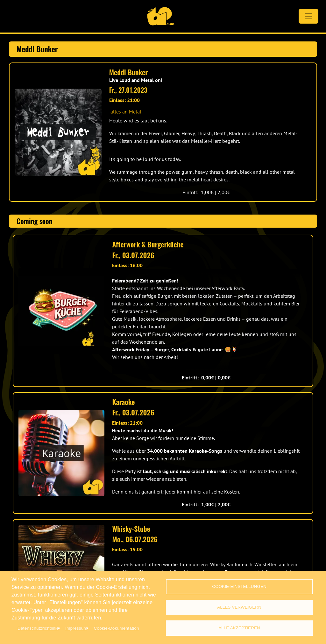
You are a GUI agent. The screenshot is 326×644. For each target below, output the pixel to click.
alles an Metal (126, 112)
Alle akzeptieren (239, 628)
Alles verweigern (239, 607)
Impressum (76, 628)
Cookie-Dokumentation (116, 628)
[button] (58, 132)
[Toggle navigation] (308, 16)
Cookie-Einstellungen (239, 586)
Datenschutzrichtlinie (38, 628)
